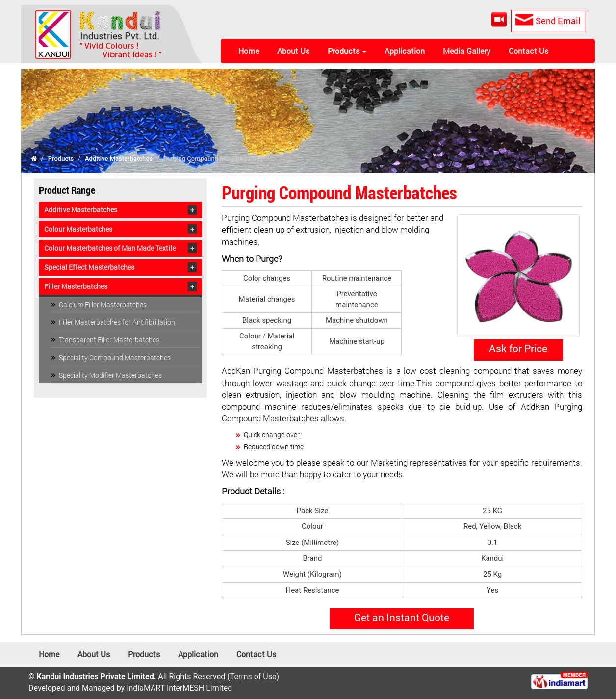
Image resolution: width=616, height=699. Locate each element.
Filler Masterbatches (76, 286)
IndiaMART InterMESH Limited (179, 688)
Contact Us (528, 51)
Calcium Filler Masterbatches (103, 304)
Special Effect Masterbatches (89, 267)
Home (249, 51)
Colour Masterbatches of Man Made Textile (110, 248)
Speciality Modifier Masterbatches (110, 375)
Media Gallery (467, 51)
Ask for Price (518, 348)
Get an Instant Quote (402, 617)
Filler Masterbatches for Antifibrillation (117, 322)
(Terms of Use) (253, 677)
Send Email (546, 20)
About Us (293, 51)
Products (347, 51)
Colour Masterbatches (78, 229)
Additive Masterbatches (119, 159)
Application (405, 51)
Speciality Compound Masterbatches (115, 357)
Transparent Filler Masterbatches (109, 340)
